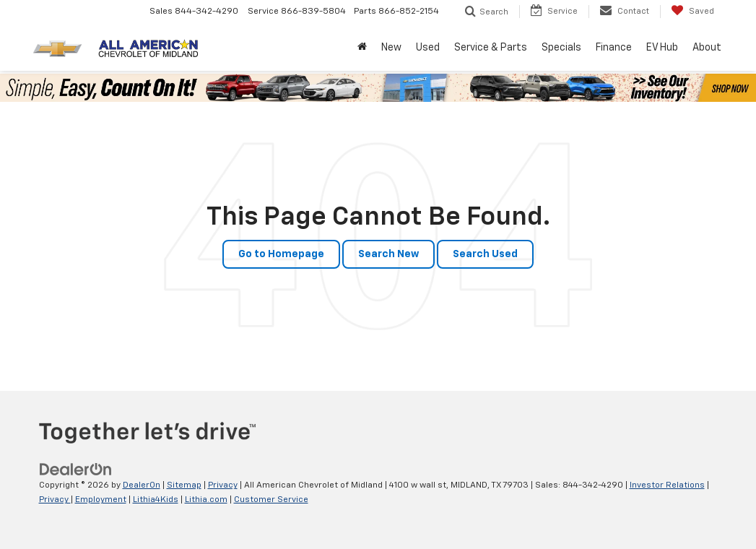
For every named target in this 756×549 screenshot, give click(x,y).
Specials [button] (561, 48)
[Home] (362, 48)
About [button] (707, 48)
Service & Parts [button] (491, 48)
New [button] (391, 48)
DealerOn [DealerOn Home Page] (142, 485)
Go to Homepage (281, 254)
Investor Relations (667, 485)
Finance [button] (614, 48)
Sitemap (184, 485)
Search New (388, 254)
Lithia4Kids (156, 500)
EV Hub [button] (662, 48)
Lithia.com (206, 500)
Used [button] (428, 48)
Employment (101, 500)
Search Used (485, 254)
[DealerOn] (76, 470)
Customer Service (271, 500)
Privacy (223, 485)
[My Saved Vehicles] (692, 12)
